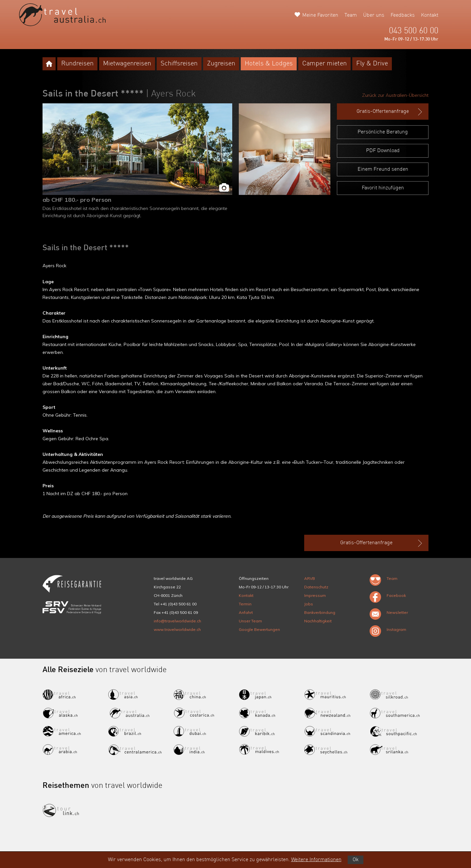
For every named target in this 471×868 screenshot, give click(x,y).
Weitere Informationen (316, 860)
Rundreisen (77, 64)
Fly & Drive (372, 64)
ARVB (310, 578)
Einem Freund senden (383, 169)
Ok (356, 860)
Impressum (315, 595)
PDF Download (383, 151)
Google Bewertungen (259, 629)
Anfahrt (246, 612)
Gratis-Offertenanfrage (390, 112)
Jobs (309, 604)
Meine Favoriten (320, 15)
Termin (245, 604)
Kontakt (430, 15)
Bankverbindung (320, 612)
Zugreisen (221, 64)
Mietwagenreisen (127, 64)
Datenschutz (316, 587)
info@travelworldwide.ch (177, 621)
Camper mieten (324, 64)
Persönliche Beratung (383, 132)
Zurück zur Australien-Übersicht (395, 95)
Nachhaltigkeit (318, 621)
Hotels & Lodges (269, 64)
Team (351, 15)
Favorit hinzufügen (383, 188)
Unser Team (250, 621)
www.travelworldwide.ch (177, 629)
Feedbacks (403, 15)
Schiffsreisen (179, 64)
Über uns (374, 15)
